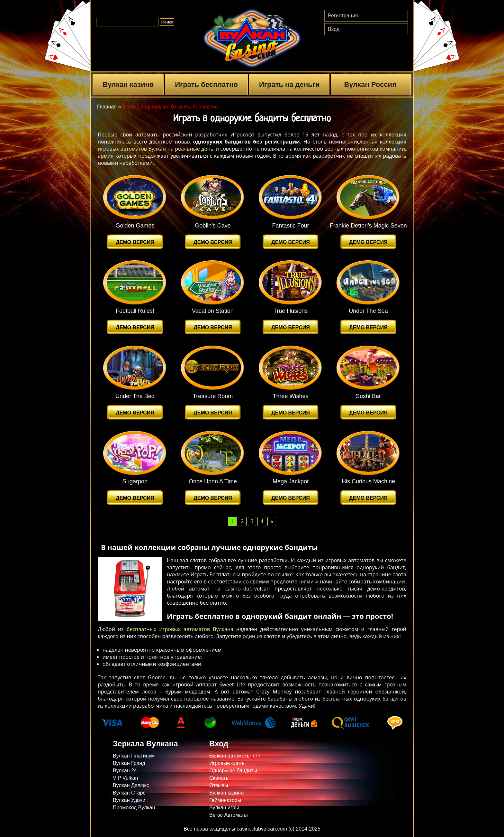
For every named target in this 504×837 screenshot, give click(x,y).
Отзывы (219, 785)
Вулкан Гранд (129, 763)
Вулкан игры (224, 808)
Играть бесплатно (206, 84)
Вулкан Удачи (129, 800)
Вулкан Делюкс (131, 785)
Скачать (219, 778)
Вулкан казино (128, 84)
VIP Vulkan (125, 778)
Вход (334, 29)
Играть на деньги (289, 84)
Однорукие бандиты (233, 771)
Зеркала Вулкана (145, 744)
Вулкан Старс (129, 793)
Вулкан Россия (370, 84)
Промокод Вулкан (134, 808)
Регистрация (343, 16)
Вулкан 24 (125, 771)
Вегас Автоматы (229, 815)
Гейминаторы (225, 800)
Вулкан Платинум (134, 756)
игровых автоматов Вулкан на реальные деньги (158, 149)
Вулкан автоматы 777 (235, 756)
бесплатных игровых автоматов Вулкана (180, 629)
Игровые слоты (227, 763)
